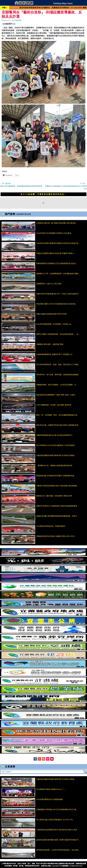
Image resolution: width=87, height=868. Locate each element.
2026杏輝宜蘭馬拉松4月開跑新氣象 (50, 799)
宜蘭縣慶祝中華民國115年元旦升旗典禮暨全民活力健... (57, 809)
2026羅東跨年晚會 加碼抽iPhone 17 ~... (51, 789)
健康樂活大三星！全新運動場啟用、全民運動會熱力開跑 (57, 274)
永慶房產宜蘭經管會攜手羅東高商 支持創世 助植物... (56, 455)
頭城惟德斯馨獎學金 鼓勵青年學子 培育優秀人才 (54, 354)
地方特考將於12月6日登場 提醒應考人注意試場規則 (56, 445)
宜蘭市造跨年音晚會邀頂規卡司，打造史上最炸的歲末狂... (58, 294)
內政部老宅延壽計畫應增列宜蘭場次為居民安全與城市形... (58, 243)
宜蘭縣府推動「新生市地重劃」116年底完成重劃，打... (57, 385)
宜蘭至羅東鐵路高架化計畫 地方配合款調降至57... (55, 435)
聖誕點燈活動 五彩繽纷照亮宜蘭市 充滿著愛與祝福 (55, 476)
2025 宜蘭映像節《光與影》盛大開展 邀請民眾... (54, 405)
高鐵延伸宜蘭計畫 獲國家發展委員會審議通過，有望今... (57, 516)
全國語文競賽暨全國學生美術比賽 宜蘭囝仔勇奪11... (56, 253)
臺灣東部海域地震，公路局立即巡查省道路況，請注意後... (58, 850)
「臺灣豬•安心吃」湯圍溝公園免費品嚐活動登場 (54, 465)
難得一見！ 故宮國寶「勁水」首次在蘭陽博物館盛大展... (57, 415)
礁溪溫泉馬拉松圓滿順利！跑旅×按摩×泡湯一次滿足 (56, 395)
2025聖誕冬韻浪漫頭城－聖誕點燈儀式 (51, 526)
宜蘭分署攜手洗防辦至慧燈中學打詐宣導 (51, 314)
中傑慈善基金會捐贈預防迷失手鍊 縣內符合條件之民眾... (57, 830)
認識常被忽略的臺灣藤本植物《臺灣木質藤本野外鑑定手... (58, 840)
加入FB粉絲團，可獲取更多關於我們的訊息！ (44, 194)
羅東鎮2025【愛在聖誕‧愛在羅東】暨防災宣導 (54, 496)
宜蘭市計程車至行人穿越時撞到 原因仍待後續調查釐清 (57, 506)
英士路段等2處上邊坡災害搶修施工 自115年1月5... (55, 820)
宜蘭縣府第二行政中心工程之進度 (49, 284)
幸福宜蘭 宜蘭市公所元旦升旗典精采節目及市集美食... (57, 304)
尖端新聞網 (18, 20)
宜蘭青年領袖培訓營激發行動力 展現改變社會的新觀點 (57, 486)
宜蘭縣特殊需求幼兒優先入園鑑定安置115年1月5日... (56, 536)
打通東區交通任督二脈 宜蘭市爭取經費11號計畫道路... (57, 223)
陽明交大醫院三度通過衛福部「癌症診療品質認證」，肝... (58, 334)
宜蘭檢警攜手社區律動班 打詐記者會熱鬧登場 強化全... (57, 263)
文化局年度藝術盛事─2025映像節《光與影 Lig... (54, 324)
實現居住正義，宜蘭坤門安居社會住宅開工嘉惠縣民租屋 (57, 425)
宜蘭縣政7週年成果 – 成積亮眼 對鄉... (50, 344)
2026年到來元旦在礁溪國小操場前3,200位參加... (54, 233)
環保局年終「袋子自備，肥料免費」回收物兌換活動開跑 (57, 375)
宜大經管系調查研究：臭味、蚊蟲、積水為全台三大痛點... (58, 364)
